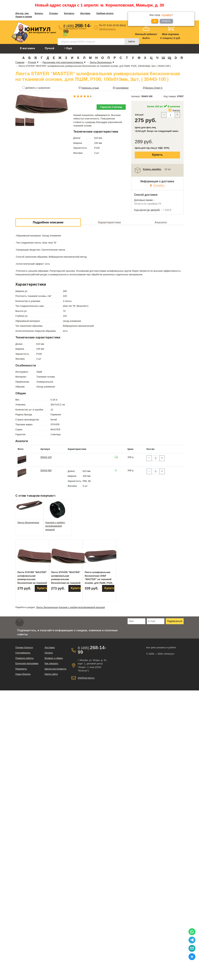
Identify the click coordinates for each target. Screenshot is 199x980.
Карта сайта (51, 674)
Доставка (85, 13)
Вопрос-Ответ (154, 88)
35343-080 (46, 470)
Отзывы (53, 13)
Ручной (50, 49)
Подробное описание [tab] (48, 222)
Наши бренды (23, 674)
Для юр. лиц (22, 13)
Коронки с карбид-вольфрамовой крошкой (82, 607)
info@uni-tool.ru (107, 29)
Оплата (49, 653)
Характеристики (109, 222)
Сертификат (122, 88)
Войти (146, 38)
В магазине (27, 49)
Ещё (68, 48)
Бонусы (39, 13)
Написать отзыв (90, 88)
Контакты (69, 13)
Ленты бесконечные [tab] (28, 522)
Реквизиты (21, 669)
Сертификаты (23, 653)
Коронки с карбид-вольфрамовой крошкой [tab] (55, 526)
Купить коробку (152, 169)
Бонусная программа (27, 663)
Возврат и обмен (54, 658)
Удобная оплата (105, 13)
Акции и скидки (24, 17)
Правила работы (25, 658)
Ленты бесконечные (47, 607)
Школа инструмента (55, 669)
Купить (157, 155)
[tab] (29, 505)
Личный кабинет (146, 34)
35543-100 (46, 457)
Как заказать (51, 663)
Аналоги (161, 222)
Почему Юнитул (24, 647)
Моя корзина (170, 34)
